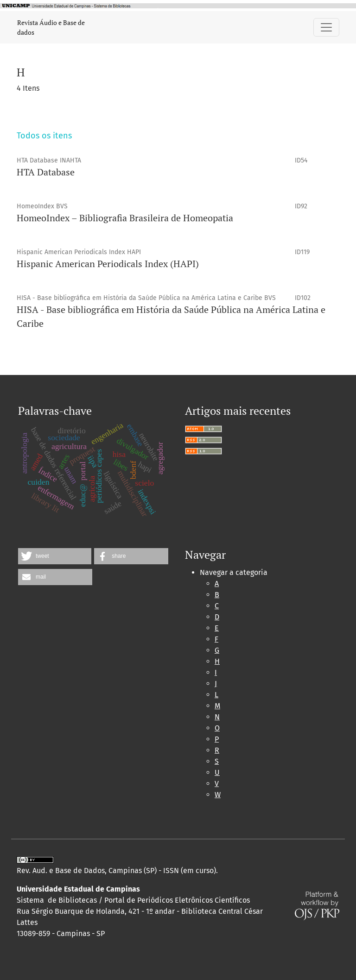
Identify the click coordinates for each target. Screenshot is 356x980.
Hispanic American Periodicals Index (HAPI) (108, 264)
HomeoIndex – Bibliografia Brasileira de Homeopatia (125, 218)
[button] (55, 556)
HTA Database (46, 172)
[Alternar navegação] (326, 27)
